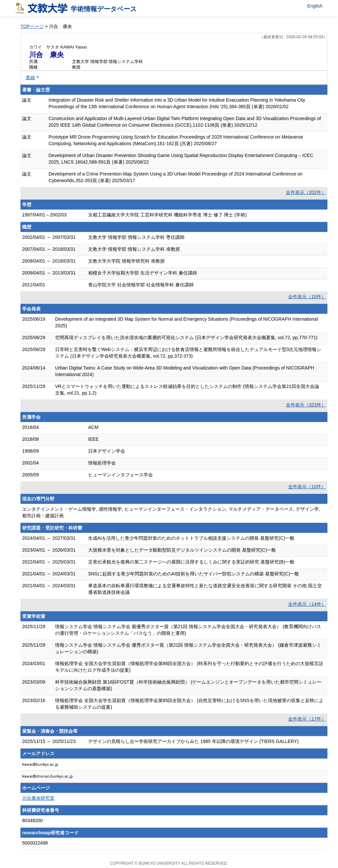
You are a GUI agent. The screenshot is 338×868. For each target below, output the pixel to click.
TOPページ (32, 26)
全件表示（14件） (307, 604)
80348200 (32, 820)
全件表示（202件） (306, 192)
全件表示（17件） (307, 719)
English (315, 6)
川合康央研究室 (38, 798)
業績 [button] (30, 78)
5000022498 (35, 843)
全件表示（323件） (306, 405)
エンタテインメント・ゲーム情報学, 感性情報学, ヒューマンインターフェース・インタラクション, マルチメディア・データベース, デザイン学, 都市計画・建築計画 (171, 512)
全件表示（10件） (307, 297)
